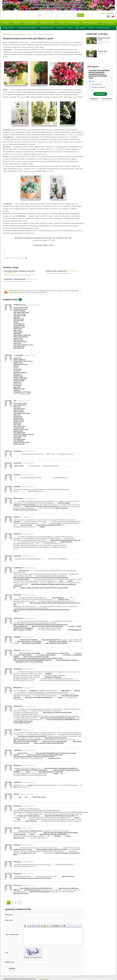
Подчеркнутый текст (31, 926)
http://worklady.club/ (75, 630)
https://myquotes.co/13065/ (22, 630)
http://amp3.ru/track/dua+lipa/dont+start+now (66, 540)
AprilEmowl (17, 730)
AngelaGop (17, 637)
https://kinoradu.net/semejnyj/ (39, 892)
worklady (33, 691)
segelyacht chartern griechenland (25, 505)
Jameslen (17, 475)
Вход (103, 13)
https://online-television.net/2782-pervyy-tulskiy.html (58, 718)
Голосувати (100, 94)
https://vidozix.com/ (39, 797)
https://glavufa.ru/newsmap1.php (56, 738)
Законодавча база (90, 23)
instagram (17, 522)
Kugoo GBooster (66, 542)
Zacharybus (17, 556)
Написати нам (44, 979)
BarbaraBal (17, 595)
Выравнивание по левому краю (36, 926)
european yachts (26, 853)
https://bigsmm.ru (58, 598)
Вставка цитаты (59, 926)
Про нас (17, 23)
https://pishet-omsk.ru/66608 (31, 643)
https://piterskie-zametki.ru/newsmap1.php (32, 736)
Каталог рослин (108, 23)
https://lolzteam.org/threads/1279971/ (49, 525)
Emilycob (17, 517)
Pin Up (77, 818)
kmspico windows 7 (55, 758)
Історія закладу (30, 23)
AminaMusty (18, 750)
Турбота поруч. (103, 51)
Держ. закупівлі (81, 28)
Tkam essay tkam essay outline (30, 653)
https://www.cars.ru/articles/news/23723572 (57, 713)
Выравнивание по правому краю (42, 926)
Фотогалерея (73, 23)
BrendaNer (17, 828)
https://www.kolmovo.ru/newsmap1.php (27, 740)
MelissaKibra (18, 688)
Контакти (91, 28)
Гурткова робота (9, 28)
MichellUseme (18, 706)
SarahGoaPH (18, 669)
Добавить (12, 968)
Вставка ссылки (48, 926)
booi (61, 581)
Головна (6, 23)
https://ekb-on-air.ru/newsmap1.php (25, 741)
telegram (42, 527)
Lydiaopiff (17, 650)
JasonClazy (17, 463)
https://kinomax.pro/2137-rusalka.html (51, 772)
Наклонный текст (28, 926)
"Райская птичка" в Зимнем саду (56, 271)
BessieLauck (18, 806)
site (20, 797)
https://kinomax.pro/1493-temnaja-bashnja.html (48, 626)
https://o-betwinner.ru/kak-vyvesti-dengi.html (49, 743)
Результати (94, 99)
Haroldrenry (17, 451)
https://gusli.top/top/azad (53, 677)
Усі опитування (107, 99)
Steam (32, 834)
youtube (70, 581)
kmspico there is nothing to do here (30, 831)
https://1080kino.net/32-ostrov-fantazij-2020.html (36, 888)
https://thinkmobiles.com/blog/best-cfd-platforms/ (61, 768)
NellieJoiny (17, 534)
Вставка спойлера (64, 926)
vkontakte (57, 836)
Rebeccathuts (18, 498)
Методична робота (47, 28)
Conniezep (17, 845)
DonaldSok (17, 487)
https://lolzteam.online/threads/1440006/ (53, 834)
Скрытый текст (56, 926)
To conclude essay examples (46, 655)
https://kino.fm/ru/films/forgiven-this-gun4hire (60, 816)
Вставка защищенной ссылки (50, 926)
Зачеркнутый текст (33, 926)
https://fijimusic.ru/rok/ (21, 893)
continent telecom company (23, 850)
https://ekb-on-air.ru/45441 (29, 640)
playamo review (64, 600)
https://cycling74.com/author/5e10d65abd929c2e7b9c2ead (33, 660)
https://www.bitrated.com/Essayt (67, 660)
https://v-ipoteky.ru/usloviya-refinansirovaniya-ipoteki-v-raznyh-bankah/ (44, 588)
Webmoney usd (19, 838)
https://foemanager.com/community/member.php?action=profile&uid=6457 (38, 658)
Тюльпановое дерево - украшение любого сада (19, 271)
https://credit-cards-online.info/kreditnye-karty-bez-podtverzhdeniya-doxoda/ (44, 877)
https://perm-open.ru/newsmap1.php (54, 741)
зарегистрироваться (15, 292)
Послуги (70, 28)
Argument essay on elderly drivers (58, 653)
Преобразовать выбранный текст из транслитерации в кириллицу (62, 926)
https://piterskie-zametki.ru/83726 (57, 643)
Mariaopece (17, 765)
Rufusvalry (17, 862)
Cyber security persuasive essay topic (36, 657)
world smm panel (31, 821)
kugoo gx (77, 691)
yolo (15, 401)
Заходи (61, 23)
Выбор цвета (53, 926)
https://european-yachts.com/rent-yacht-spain (52, 850)
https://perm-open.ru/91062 (58, 642)
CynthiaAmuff (18, 568)
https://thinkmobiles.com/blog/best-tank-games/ (32, 770)
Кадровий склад (47, 23)
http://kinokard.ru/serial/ (32, 890)
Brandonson (18, 874)
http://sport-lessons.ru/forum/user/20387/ (29, 662)
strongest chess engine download (28, 816)
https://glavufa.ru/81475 (50, 640)
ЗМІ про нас (61, 28)
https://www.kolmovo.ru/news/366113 (29, 642)
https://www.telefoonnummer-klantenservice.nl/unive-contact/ (34, 757)
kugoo (28, 772)
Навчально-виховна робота (27, 28)
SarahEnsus (17, 782)
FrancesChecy (18, 618)
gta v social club (26, 525)
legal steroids (66, 691)
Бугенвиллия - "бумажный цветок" (15, 279)
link (26, 797)
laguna (60, 697)
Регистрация (110, 13)
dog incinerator (23, 753)
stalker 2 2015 (19, 466)
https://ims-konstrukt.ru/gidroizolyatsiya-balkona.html (45, 755)
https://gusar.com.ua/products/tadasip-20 (39, 697)
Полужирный (25, 926)
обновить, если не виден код (33, 957)
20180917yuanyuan (20, 305)
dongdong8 (19, 355)
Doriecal (16, 794)
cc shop (30, 785)
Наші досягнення (103, 28)
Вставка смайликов (45, 926)
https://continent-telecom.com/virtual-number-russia (42, 507)
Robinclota (17, 885)
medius (56, 774)
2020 (18, 819)
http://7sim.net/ (23, 571)
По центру (39, 926)
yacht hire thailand (64, 503)
